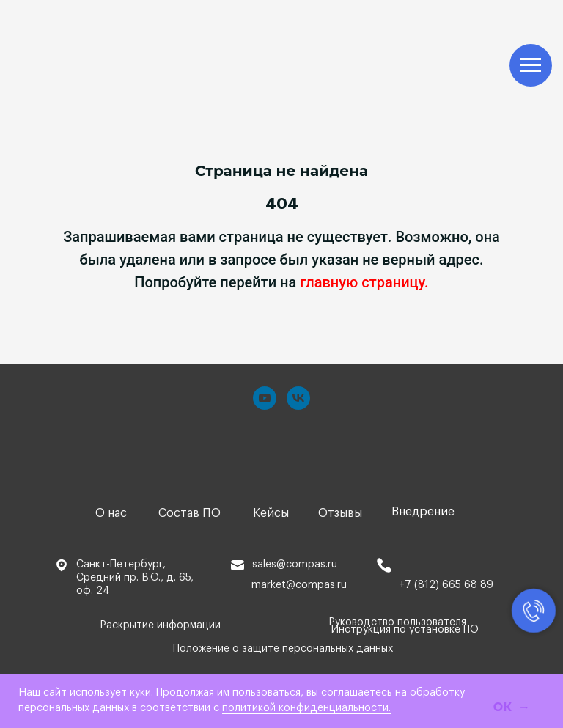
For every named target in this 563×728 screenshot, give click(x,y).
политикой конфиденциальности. (306, 708)
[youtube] (265, 398)
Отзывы (340, 513)
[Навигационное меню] (531, 65)
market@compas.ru (299, 585)
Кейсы (271, 513)
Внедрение (423, 512)
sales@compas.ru (295, 565)
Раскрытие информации (160, 625)
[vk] (298, 398)
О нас (111, 513)
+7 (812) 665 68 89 (446, 585)
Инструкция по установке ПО (405, 630)
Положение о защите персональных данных (283, 649)
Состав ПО (189, 513)
